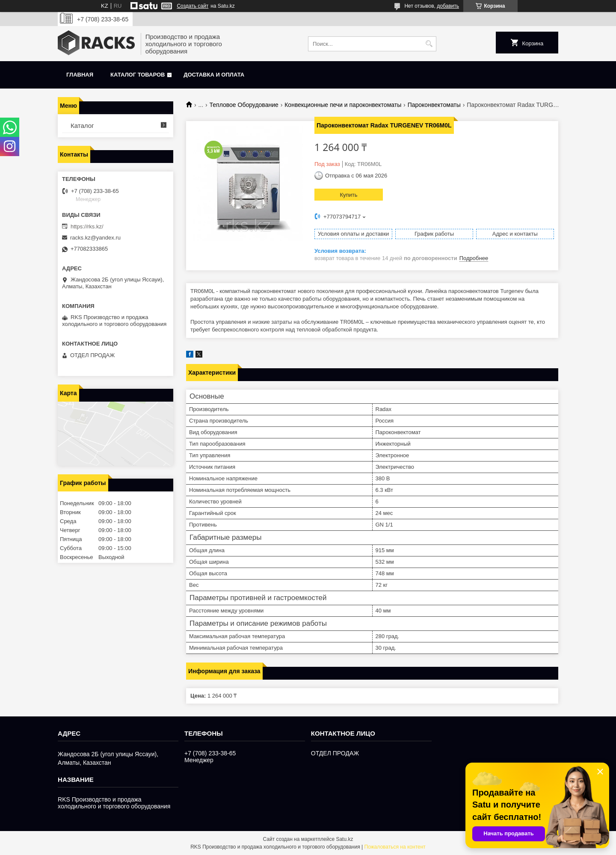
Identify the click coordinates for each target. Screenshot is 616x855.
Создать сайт (192, 6)
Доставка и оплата (214, 75)
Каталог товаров (138, 75)
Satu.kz (344, 839)
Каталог (82, 126)
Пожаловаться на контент (395, 847)
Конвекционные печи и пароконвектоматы (343, 105)
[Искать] (429, 44)
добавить (448, 6)
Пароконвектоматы (434, 105)
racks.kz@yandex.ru (95, 238)
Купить (348, 195)
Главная (80, 75)
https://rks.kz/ (87, 226)
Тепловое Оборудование (244, 105)
